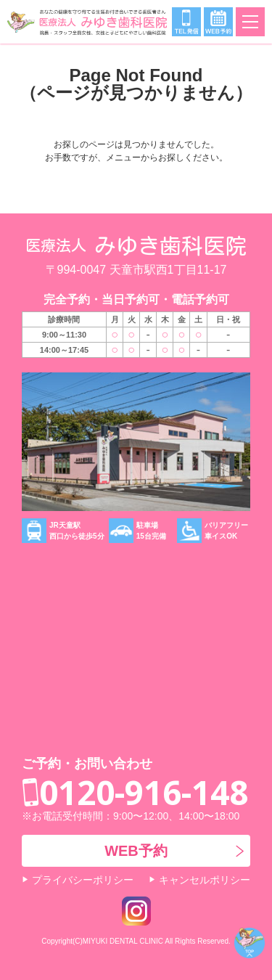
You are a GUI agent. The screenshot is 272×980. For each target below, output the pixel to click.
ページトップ (250, 943)
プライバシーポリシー (83, 880)
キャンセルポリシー (205, 880)
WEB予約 (136, 851)
